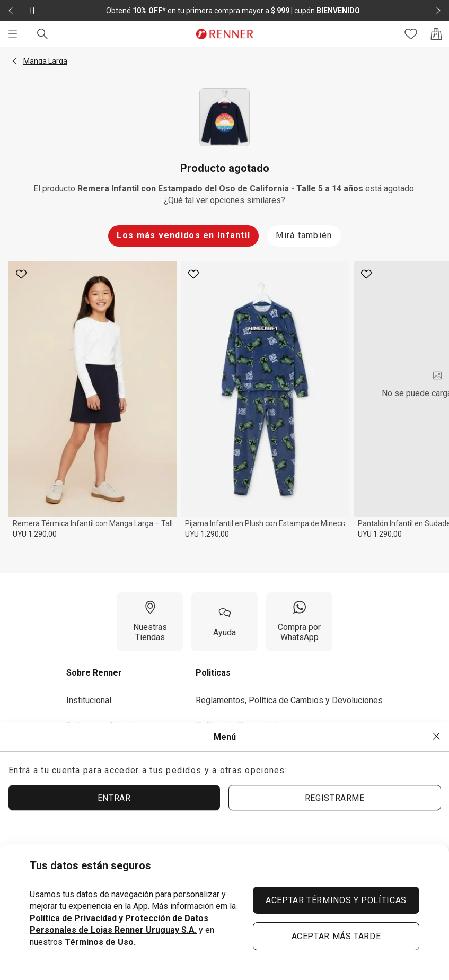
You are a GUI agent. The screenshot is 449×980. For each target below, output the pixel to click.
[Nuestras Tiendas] (150, 622)
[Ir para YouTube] (364, 841)
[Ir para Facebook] (394, 841)
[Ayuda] (224, 622)
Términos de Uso (227, 750)
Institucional (89, 700)
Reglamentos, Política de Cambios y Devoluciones (289, 700)
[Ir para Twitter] (424, 841)
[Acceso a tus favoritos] (411, 34)
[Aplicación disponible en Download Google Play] (155, 841)
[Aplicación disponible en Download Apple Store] (78, 841)
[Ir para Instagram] (334, 841)
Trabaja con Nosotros (105, 725)
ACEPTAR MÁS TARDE (336, 936)
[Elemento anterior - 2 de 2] (11, 11)
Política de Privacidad (236, 725)
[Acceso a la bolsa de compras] (436, 34)
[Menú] (13, 34)
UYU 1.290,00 (35, 534)
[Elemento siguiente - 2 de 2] (438, 11)
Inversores (86, 750)
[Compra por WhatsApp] (299, 622)
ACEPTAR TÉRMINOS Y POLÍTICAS (336, 900)
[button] (15, 61)
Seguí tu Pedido (225, 775)
